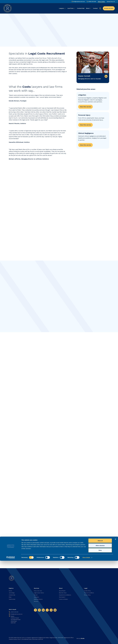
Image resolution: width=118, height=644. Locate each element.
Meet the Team (63, 592)
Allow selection (100, 629)
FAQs (10, 596)
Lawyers (61, 8)
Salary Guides (101, 1)
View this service (85, 108)
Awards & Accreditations (66, 594)
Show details (86, 641)
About (88, 8)
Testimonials (12, 599)
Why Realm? (62, 596)
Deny (100, 634)
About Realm (63, 589)
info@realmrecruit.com (79, 2)
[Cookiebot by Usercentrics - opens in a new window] (11, 641)
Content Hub (81, 8)
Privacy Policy (88, 594)
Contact (95, 8)
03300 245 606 (92, 2)
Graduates (37, 596)
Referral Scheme (39, 599)
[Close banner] (115, 622)
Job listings (12, 592)
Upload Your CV (111, 2)
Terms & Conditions (89, 592)
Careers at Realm (64, 599)
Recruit (36, 594)
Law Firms (70, 8)
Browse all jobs (109, 8)
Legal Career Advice (39, 592)
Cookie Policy (88, 589)
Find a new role (38, 589)
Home (10, 589)
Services (36, 601)
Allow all (100, 624)
